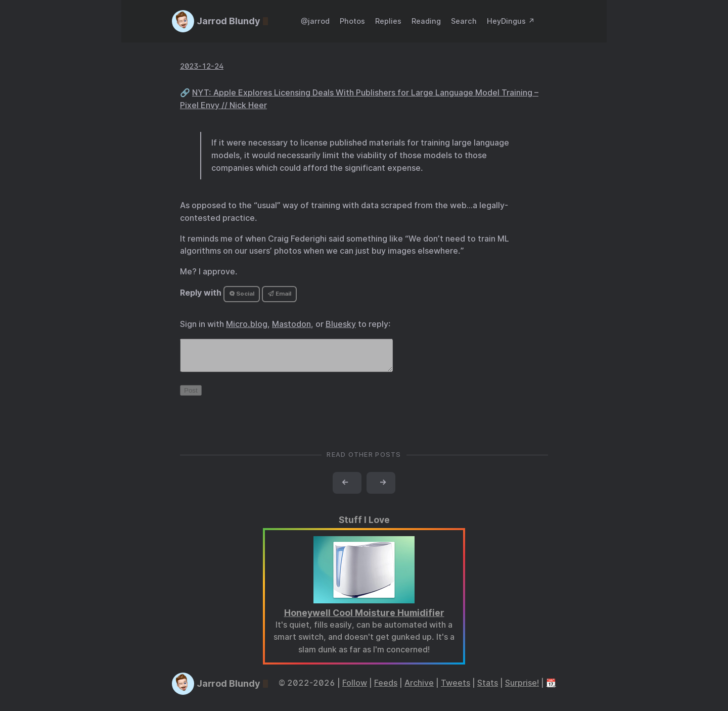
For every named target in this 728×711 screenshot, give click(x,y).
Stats (488, 689)
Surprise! (522, 689)
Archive (419, 689)
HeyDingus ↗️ (511, 21)
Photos (352, 21)
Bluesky (341, 324)
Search (464, 21)
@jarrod (315, 21)
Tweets (456, 689)
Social (242, 294)
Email (280, 294)
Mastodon (291, 324)
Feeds (386, 689)
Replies (388, 21)
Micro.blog (247, 324)
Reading (426, 21)
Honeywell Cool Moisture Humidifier (364, 619)
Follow (355, 689)
